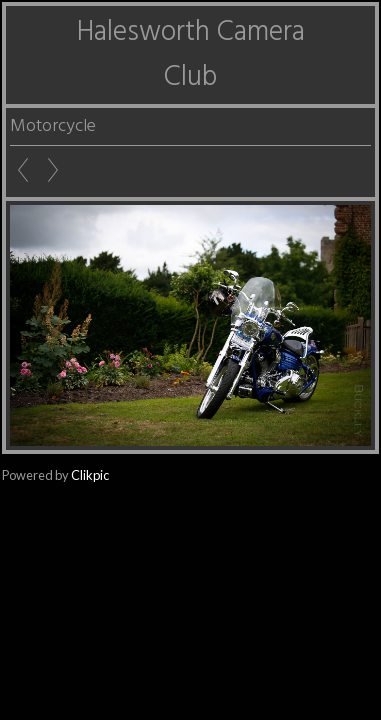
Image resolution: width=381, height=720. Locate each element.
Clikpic (90, 475)
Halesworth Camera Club (191, 55)
